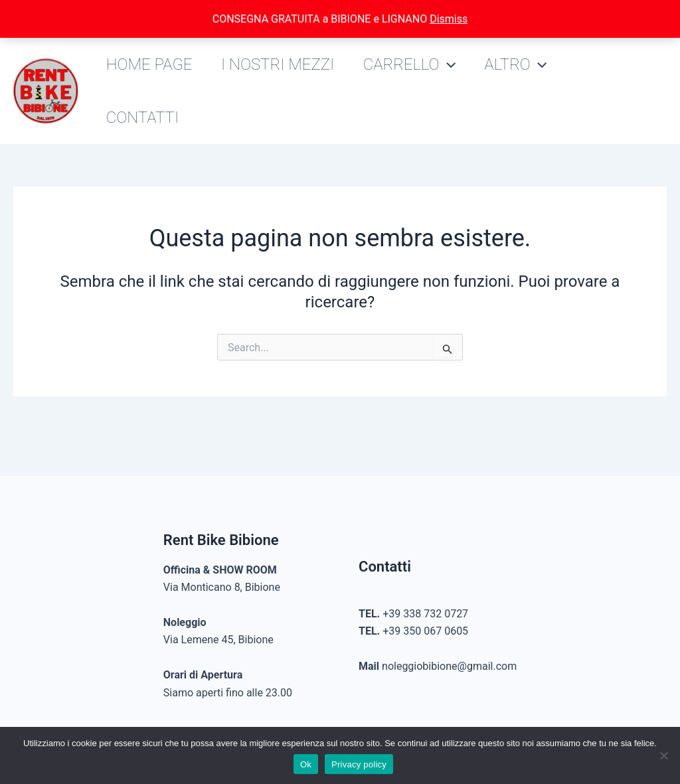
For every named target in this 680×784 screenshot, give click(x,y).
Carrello (417, 64)
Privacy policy (359, 764)
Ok (306, 764)
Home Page (151, 64)
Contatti (144, 118)
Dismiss (449, 19)
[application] (455, 64)
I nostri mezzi (282, 64)
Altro (527, 64)
